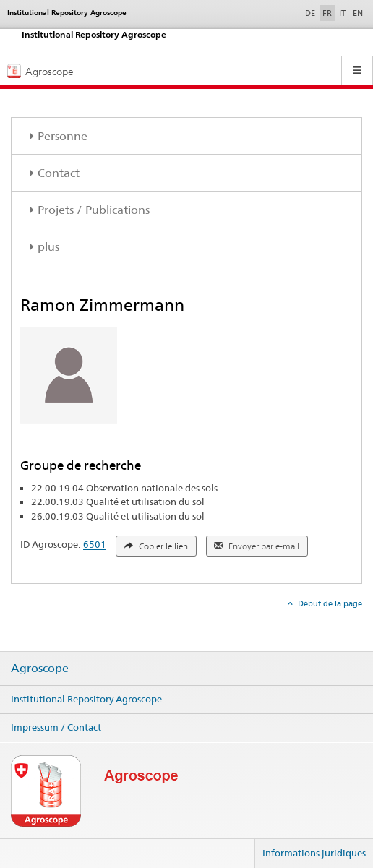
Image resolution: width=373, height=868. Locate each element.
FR (327, 13)
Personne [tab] (63, 136)
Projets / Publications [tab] (94, 210)
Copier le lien (156, 546)
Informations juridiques (314, 853)
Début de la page (329, 603)
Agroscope (40, 669)
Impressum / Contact (56, 727)
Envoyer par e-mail (257, 546)
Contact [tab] (59, 173)
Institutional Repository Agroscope (86, 699)
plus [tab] (48, 247)
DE (312, 12)
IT (342, 13)
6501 (95, 545)
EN (358, 13)
